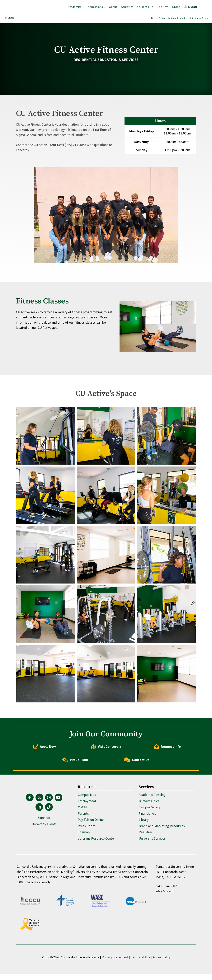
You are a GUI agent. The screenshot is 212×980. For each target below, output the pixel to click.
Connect (44, 851)
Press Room (87, 859)
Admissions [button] (97, 7)
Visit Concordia (106, 780)
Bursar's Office (149, 834)
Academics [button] (76, 7)
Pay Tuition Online (91, 853)
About (113, 7)
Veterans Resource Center (96, 871)
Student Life (145, 7)
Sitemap (84, 865)
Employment (87, 834)
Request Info (167, 780)
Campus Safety (150, 840)
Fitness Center (158, 18)
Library (144, 853)
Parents (83, 846)
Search (205, 7)
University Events (44, 857)
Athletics (127, 7)
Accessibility (162, 963)
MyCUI (82, 840)
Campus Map (87, 828)
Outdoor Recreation (178, 18)
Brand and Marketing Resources (162, 859)
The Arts (163, 7)
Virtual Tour (75, 793)
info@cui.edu (165, 924)
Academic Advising (152, 828)
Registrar (145, 865)
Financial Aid (148, 846)
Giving (176, 7)
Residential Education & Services (106, 76)
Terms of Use (141, 963)
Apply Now (45, 780)
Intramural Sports (199, 18)
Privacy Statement (115, 963)
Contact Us (137, 793)
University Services (152, 871)
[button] (192, 7)
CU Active (9, 18)
